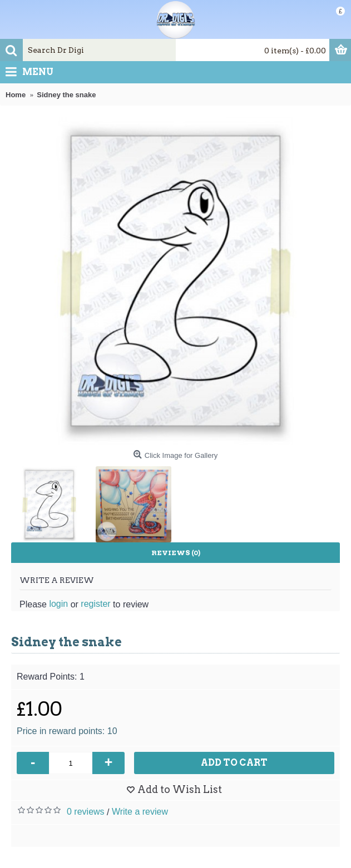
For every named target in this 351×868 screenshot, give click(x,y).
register (95, 604)
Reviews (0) (176, 553)
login (58, 604)
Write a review (140, 812)
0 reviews (86, 812)
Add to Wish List (180, 789)
